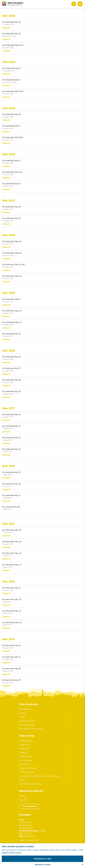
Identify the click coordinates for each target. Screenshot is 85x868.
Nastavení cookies (43, 865)
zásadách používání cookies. (12, 852)
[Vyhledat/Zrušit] (74, 4)
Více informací (30, 806)
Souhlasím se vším (43, 859)
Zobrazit (6, 28)
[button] (80, 4)
